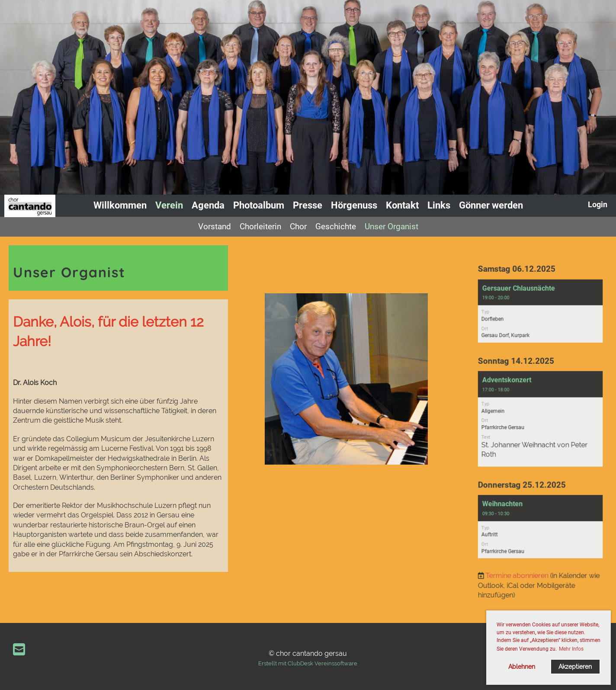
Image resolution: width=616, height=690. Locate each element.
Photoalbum (259, 205)
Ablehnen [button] (522, 666)
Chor (298, 226)
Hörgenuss (354, 205)
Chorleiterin (260, 226)
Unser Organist (391, 226)
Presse (308, 205)
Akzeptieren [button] (575, 666)
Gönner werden (491, 205)
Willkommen (120, 205)
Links (439, 205)
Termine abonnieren (518, 568)
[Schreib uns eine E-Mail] (19, 650)
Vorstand (215, 226)
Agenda (208, 205)
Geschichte (336, 226)
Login (598, 204)
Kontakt (402, 205)
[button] (541, 318)
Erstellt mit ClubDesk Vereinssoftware (308, 663)
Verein (169, 205)
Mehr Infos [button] (571, 649)
